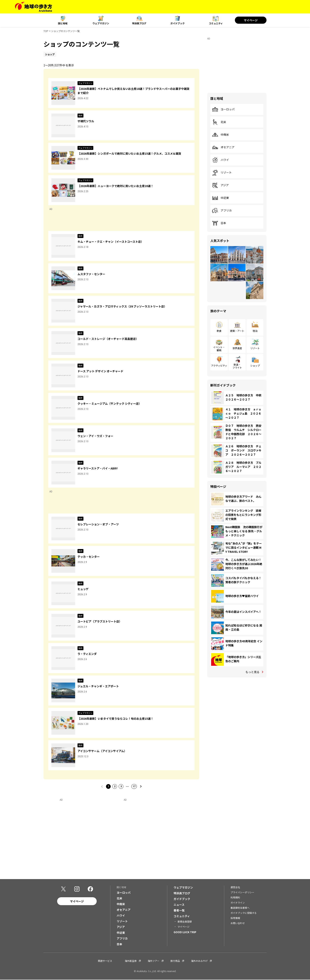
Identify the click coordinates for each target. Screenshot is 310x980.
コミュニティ (216, 23)
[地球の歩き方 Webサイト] (34, 7)
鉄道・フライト (237, 366)
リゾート (222, 173)
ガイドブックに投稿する (244, 913)
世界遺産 (237, 348)
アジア (220, 185)
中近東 (220, 198)
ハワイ (220, 160)
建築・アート (237, 331)
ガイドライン (238, 903)
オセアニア (223, 147)
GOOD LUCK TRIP (185, 932)
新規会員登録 (185, 922)
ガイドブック (178, 23)
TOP (46, 31)
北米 (219, 122)
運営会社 (235, 887)
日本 (219, 223)
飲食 (219, 331)
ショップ (255, 365)
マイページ (251, 20)
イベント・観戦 (219, 348)
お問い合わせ (238, 923)
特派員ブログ (139, 23)
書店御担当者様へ (240, 908)
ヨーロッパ (223, 109)
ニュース (179, 905)
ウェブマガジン (101, 23)
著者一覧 (179, 910)
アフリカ (222, 211)
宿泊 (255, 331)
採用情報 (235, 918)
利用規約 (235, 898)
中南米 (220, 135)
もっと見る (252, 672)
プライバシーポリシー (242, 892)
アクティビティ (219, 365)
